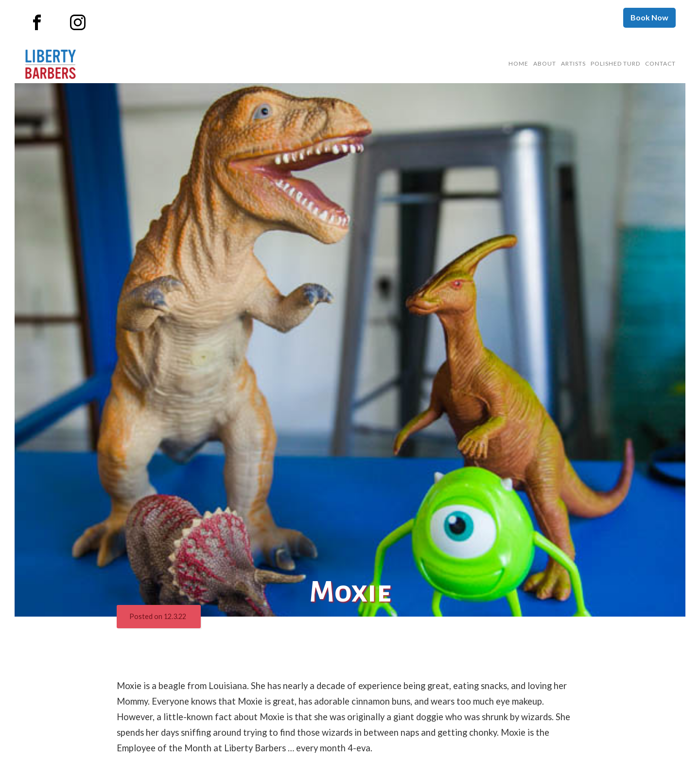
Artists (573, 63)
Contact (660, 63)
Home (518, 63)
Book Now (649, 17)
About (545, 63)
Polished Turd (615, 63)
